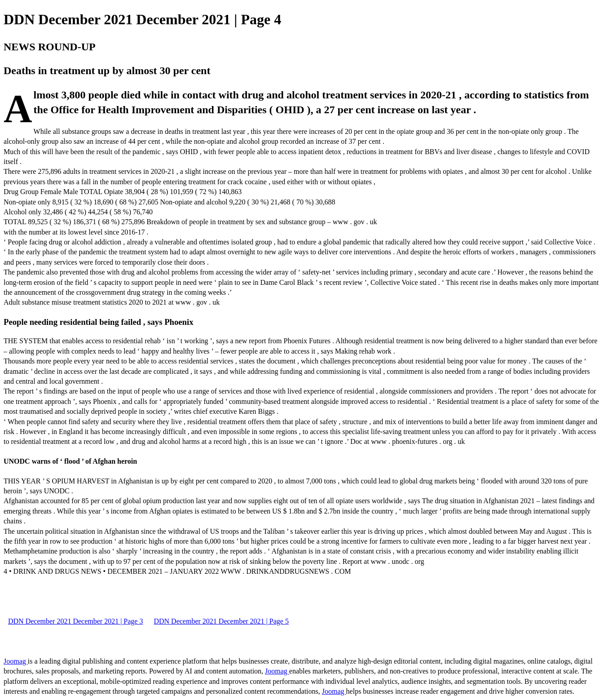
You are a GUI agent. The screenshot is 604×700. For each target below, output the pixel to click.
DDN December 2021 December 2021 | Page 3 (75, 621)
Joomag (16, 661)
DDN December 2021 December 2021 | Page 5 (221, 621)
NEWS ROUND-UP (50, 47)
